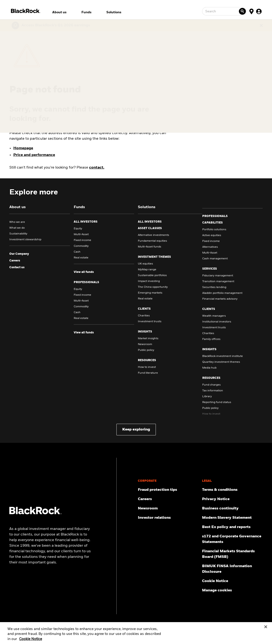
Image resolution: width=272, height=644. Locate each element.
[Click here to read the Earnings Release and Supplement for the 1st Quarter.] (55, 25)
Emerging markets (150, 293)
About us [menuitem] (59, 12)
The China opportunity (153, 287)
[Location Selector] (251, 11)
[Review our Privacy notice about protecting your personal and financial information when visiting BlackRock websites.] (232, 499)
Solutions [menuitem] (114, 12)
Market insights (148, 339)
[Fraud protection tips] (168, 490)
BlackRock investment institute (223, 356)
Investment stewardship (25, 240)
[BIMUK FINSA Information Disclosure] (232, 569)
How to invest (147, 367)
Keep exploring (136, 430)
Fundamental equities (152, 241)
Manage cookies (217, 590)
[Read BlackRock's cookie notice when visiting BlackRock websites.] (232, 581)
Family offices (211, 339)
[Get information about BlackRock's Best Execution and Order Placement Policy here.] (232, 527)
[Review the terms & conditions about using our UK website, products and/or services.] (232, 490)
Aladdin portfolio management (222, 293)
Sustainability (18, 234)
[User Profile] (259, 11)
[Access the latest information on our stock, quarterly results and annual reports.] (168, 518)
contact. (97, 168)
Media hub (209, 368)
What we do (17, 228)
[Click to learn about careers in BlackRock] (15, 261)
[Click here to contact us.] (17, 268)
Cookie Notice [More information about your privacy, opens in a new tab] (31, 642)
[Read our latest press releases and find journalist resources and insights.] (168, 508)
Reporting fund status (217, 402)
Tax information (213, 391)
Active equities (212, 235)
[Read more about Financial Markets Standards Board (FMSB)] (232, 554)
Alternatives (210, 247)
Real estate (81, 258)
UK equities (145, 264)
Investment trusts (150, 322)
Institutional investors (217, 322)
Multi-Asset (81, 234)
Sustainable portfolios (152, 275)
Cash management (215, 259)
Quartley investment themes (221, 362)
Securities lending (214, 287)
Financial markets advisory (220, 299)
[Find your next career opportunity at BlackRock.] (168, 499)
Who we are (17, 222)
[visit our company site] (19, 254)
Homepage (23, 148)
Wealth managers (214, 316)
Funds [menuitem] (86, 12)
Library (207, 397)
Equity (78, 229)
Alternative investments (153, 235)
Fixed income (82, 240)
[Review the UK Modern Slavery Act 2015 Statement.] (232, 518)
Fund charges (211, 385)
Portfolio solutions (214, 230)
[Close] (266, 630)
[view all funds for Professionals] (84, 333)
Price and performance (34, 155)
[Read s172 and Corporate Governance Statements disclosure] (232, 539)
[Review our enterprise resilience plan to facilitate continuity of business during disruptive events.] (232, 508)
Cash (77, 252)
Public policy (146, 350)
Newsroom (145, 344)
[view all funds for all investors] (84, 272)
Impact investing (149, 281)
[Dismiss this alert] (261, 25)
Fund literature (148, 373)
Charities (144, 316)
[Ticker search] (242, 11)
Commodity (81, 246)
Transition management (218, 281)
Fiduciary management (218, 276)
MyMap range (147, 270)
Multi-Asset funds (150, 247)
